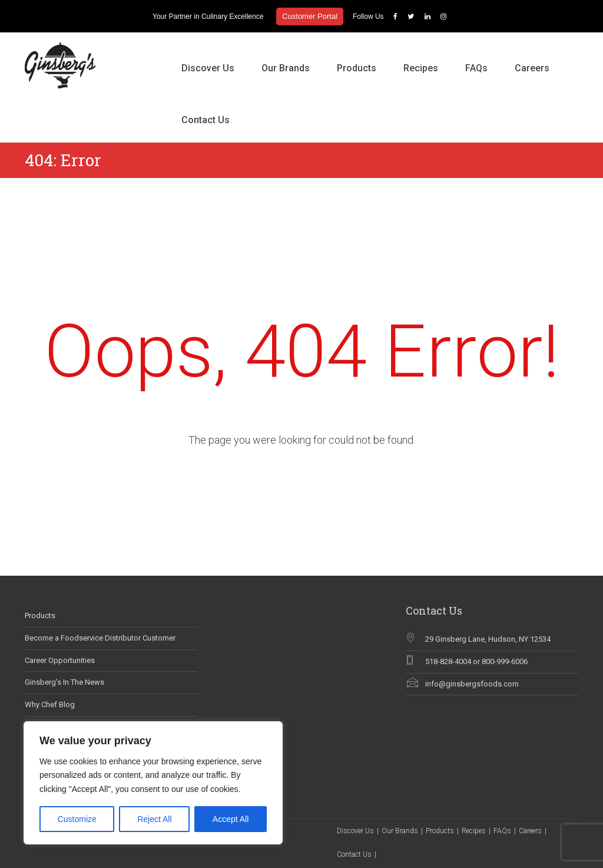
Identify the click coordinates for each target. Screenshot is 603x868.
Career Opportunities (60, 660)
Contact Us (206, 120)
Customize (77, 819)
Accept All (231, 819)
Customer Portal (310, 16)
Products (357, 68)
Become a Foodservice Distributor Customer (100, 638)
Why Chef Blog (50, 704)
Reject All (154, 819)
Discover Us (208, 68)
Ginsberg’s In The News (64, 682)
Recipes (421, 68)
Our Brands (286, 68)
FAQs (476, 68)
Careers (532, 68)
